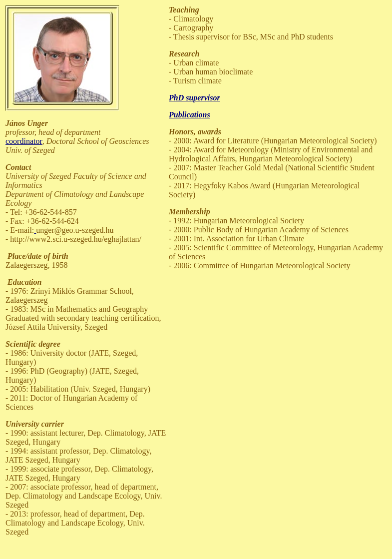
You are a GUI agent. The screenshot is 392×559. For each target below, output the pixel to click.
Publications (190, 115)
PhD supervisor (195, 98)
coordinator (24, 141)
